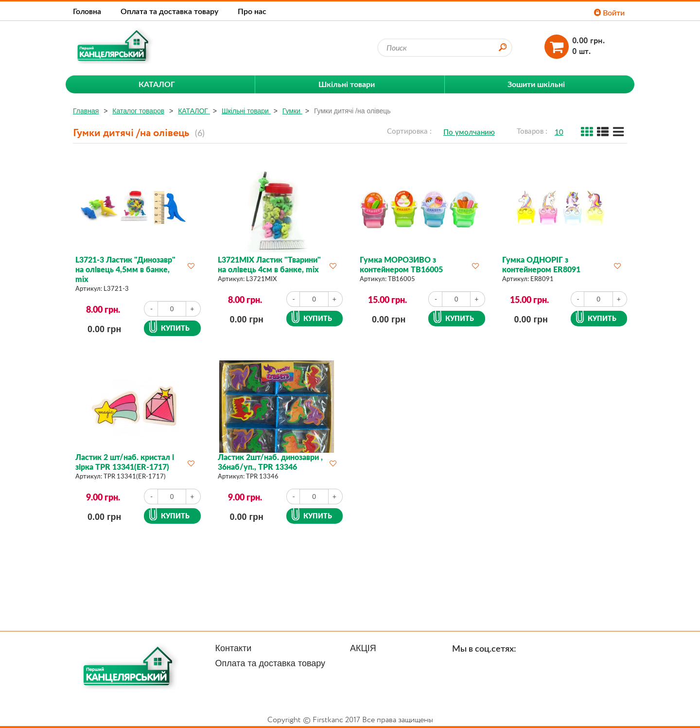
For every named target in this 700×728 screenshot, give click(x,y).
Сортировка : (409, 131)
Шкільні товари (246, 111)
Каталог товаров (138, 111)
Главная (86, 111)
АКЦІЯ (363, 648)
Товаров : (532, 131)
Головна (87, 11)
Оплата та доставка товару (169, 11)
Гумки (292, 111)
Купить (175, 328)
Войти (609, 12)
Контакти (234, 648)
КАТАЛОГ (194, 111)
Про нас (252, 11)
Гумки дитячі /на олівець (352, 111)
